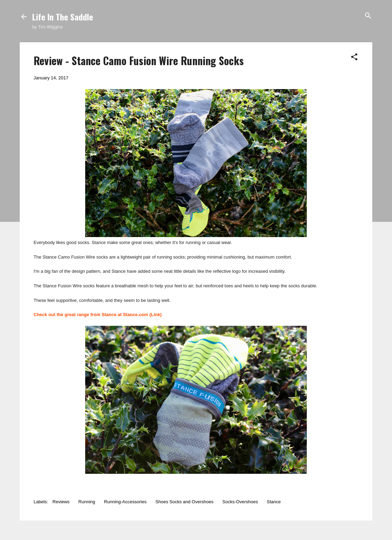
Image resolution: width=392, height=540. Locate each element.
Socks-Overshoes (240, 502)
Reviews (61, 502)
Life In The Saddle (63, 17)
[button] (354, 57)
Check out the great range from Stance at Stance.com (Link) (98, 315)
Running (87, 502)
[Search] (368, 16)
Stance (274, 502)
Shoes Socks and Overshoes (185, 502)
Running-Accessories (125, 502)
